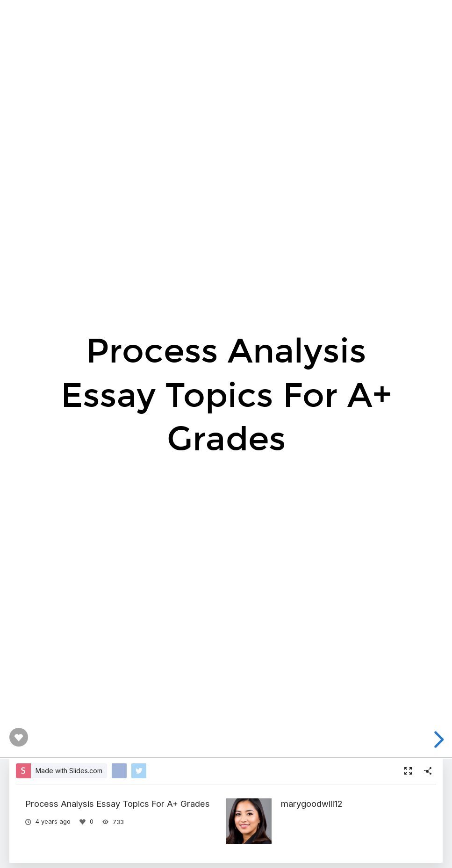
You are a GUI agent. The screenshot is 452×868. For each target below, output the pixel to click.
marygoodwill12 (312, 804)
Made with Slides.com (69, 771)
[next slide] (438, 740)
